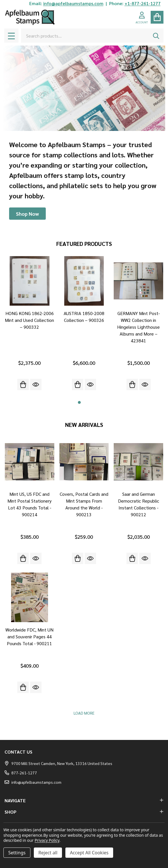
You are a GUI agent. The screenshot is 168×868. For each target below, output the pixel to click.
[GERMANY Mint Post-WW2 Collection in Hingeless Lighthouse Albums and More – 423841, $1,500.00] (138, 281)
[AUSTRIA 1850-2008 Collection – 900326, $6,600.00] (84, 281)
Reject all (48, 853)
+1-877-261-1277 (143, 3)
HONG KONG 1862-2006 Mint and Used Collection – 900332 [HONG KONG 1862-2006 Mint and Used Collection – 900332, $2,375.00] (29, 320)
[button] (27, 214)
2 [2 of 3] (84, 402)
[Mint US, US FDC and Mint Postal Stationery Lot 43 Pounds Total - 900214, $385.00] (30, 462)
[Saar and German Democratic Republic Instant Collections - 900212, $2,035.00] (138, 462)
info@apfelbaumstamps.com (73, 3)
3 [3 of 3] (89, 402)
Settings (17, 853)
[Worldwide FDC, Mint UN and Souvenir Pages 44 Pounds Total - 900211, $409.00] (30, 597)
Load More (84, 713)
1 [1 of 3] (79, 402)
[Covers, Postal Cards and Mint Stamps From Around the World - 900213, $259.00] (84, 462)
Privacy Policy (47, 840)
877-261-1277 (21, 773)
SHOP (84, 812)
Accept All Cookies (89, 853)
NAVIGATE (84, 800)
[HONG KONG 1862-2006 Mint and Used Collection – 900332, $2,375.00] (30, 281)
